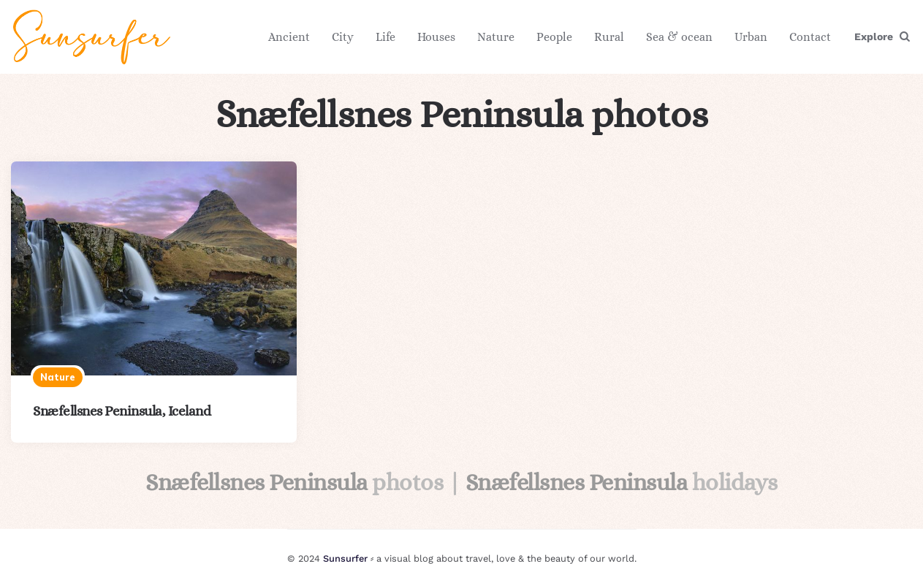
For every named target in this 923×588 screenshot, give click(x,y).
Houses (436, 37)
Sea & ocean (679, 37)
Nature (496, 37)
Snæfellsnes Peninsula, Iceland (122, 411)
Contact (810, 37)
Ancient (289, 37)
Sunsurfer (345, 558)
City (343, 37)
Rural (609, 37)
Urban (751, 37)
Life (385, 37)
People (554, 37)
